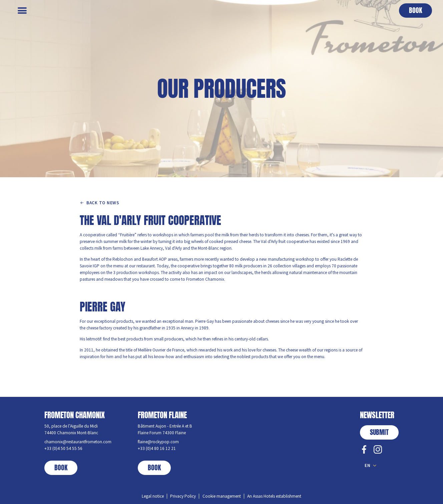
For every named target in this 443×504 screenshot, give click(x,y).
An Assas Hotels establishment (274, 496)
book (61, 468)
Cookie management (222, 496)
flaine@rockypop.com (158, 442)
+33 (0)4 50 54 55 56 (63, 448)
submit (379, 432)
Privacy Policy (183, 496)
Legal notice (153, 496)
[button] (415, 11)
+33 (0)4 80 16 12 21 (157, 448)
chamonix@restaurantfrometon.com (78, 442)
